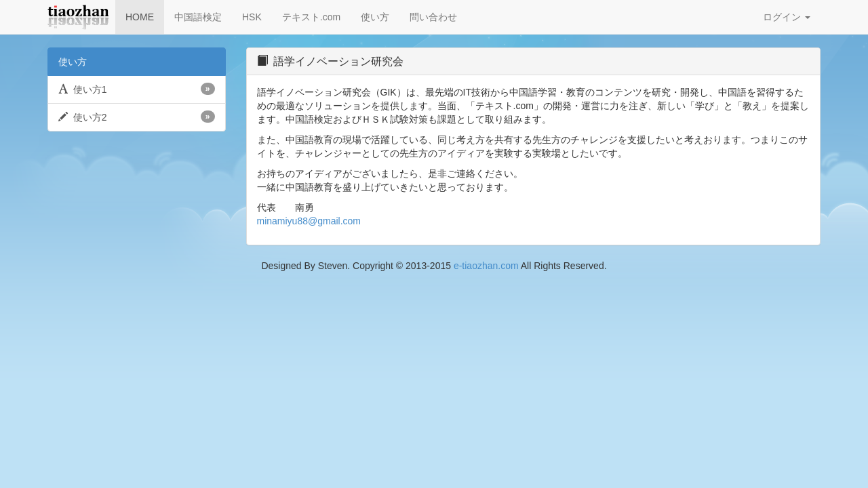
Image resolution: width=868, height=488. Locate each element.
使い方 (375, 17)
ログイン (787, 17)
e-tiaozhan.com (486, 266)
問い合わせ (433, 17)
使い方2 (137, 117)
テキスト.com (311, 17)
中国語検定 (198, 17)
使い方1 (137, 89)
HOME (140, 17)
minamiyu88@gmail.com (309, 221)
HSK (252, 17)
